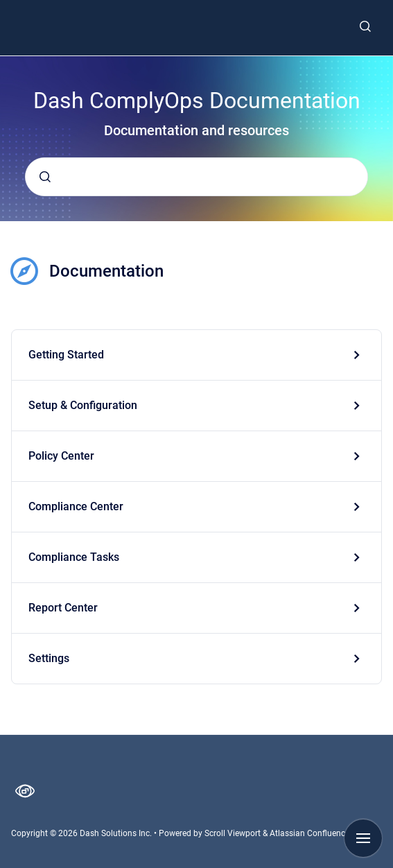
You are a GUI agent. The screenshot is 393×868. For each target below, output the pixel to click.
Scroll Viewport (234, 833)
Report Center (63, 608)
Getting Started (66, 355)
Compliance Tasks (74, 557)
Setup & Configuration (83, 405)
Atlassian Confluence (309, 833)
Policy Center (61, 456)
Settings (49, 658)
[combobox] (196, 177)
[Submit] (45, 177)
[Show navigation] (363, 838)
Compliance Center (76, 506)
